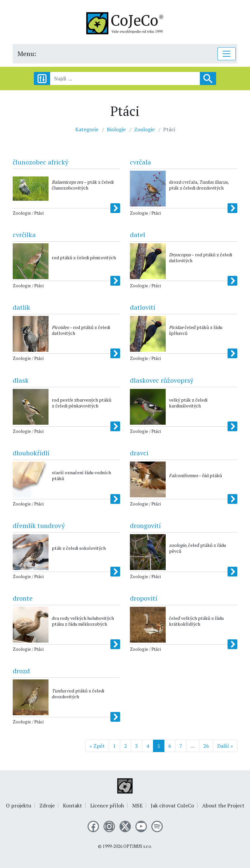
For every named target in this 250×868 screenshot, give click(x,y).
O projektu (19, 805)
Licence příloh (107, 805)
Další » (225, 746)
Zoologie (144, 129)
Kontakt (72, 805)
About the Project (223, 805)
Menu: (27, 54)
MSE (137, 805)
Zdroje (47, 805)
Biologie (116, 129)
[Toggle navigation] (227, 54)
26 (206, 746)
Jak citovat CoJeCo (172, 805)
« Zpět (97, 746)
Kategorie (87, 129)
